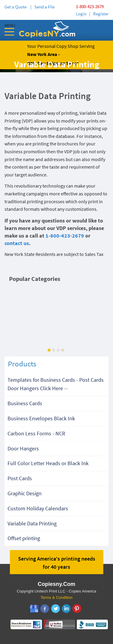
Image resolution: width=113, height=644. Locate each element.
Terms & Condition (56, 597)
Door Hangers (23, 448)
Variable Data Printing (32, 523)
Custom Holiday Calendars (38, 508)
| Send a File (42, 7)
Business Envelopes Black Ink (41, 418)
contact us (17, 243)
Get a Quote (16, 7)
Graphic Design (25, 493)
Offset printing (24, 538)
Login (81, 14)
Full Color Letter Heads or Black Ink (48, 463)
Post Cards (20, 478)
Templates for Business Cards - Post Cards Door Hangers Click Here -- (56, 384)
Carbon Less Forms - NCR (36, 433)
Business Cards (25, 403)
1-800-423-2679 (90, 6)
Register (101, 14)
